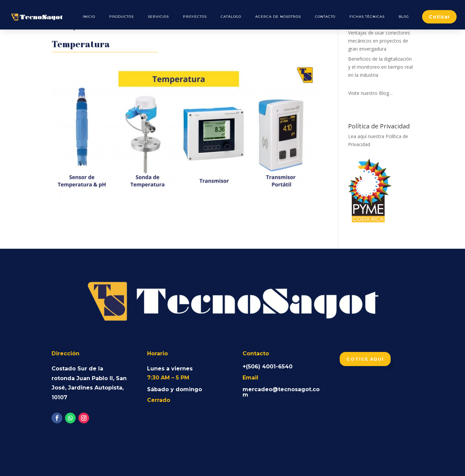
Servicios (158, 17)
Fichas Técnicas (367, 17)
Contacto (325, 17)
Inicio (89, 17)
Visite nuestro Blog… (370, 93)
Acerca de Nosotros (278, 17)
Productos (121, 17)
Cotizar (439, 17)
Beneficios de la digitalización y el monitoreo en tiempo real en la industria (380, 67)
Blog (404, 17)
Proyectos (195, 17)
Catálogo (231, 17)
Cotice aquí (365, 359)
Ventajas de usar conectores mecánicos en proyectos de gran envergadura (379, 41)
